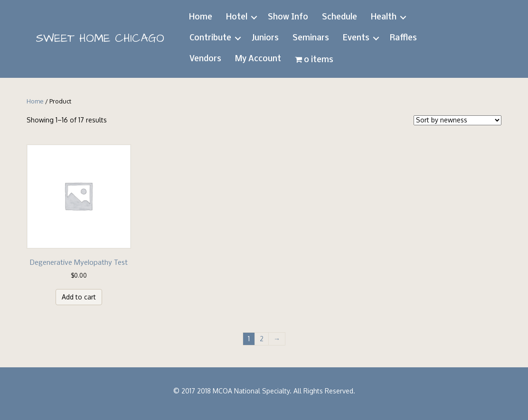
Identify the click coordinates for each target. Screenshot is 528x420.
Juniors (265, 38)
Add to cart (79, 297)
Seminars (311, 38)
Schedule (339, 17)
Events (356, 38)
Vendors (205, 59)
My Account (258, 59)
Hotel (237, 17)
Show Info (288, 17)
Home (201, 17)
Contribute (210, 38)
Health (384, 17)
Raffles (403, 38)
